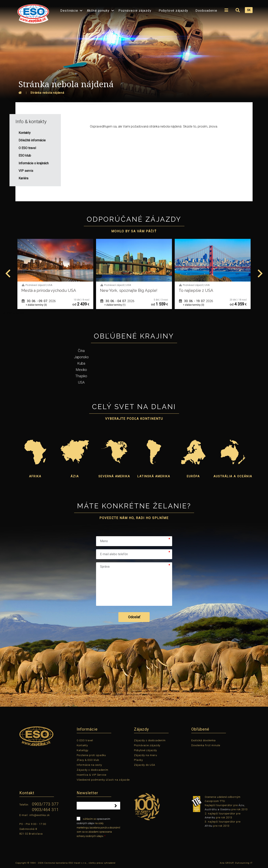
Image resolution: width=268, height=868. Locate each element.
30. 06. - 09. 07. (60, 301)
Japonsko (81, 357)
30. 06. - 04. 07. (139, 301)
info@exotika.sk (39, 815)
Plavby (138, 760)
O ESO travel (85, 740)
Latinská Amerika (154, 476)
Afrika (35, 476)
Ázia (75, 476)
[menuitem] (32, 13)
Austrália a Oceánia (233, 476)
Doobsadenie (206, 11)
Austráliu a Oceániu (218, 809)
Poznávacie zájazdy (135, 11)
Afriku (209, 826)
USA (81, 382)
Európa (193, 476)
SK (249, 10)
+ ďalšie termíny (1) (136, 305)
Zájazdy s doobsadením (92, 770)
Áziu (241, 805)
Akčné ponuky (98, 11)
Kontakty (82, 745)
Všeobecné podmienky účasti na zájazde (103, 780)
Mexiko (81, 370)
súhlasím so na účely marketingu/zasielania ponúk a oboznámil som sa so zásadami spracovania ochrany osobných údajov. (98, 827)
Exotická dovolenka (203, 740)
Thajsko (81, 376)
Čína (81, 351)
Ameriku (210, 817)
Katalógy (83, 750)
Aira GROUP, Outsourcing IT (236, 863)
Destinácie (69, 11)
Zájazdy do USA (145, 765)
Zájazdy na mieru (146, 755)
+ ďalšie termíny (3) (58, 305)
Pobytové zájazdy (174, 11)
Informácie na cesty (89, 765)
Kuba (81, 363)
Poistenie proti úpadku (91, 755)
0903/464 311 (45, 810)
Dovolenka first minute (206, 745)
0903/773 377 (45, 804)
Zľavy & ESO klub (88, 760)
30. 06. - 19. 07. (217, 301)
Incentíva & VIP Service (92, 775)
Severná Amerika (114, 476)
